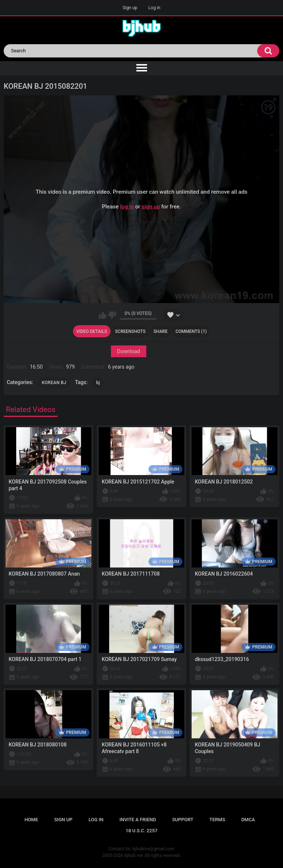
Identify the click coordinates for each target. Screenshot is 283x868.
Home (31, 820)
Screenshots (130, 331)
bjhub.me (134, 855)
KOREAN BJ (54, 383)
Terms (217, 820)
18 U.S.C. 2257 (142, 831)
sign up (151, 207)
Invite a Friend (138, 820)
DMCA (248, 820)
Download (129, 351)
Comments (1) (191, 331)
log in (127, 207)
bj (98, 383)
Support (183, 820)
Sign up (130, 8)
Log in (155, 8)
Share (161, 331)
